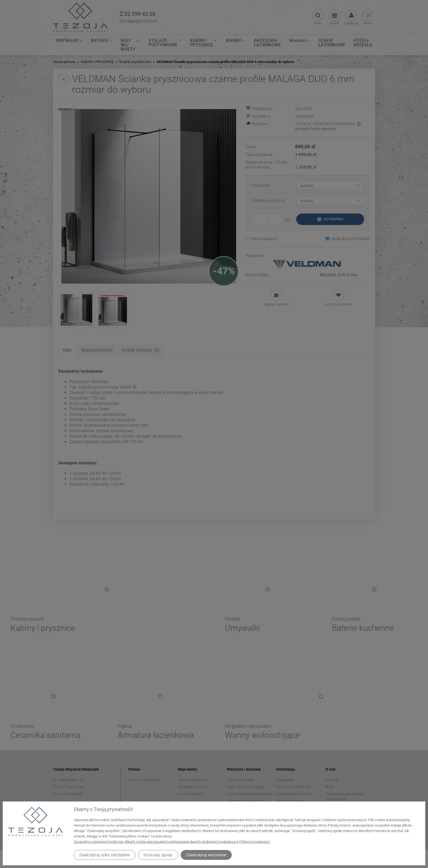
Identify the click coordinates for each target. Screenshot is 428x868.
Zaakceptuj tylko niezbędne (105, 855)
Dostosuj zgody (158, 855)
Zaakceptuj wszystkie (206, 855)
